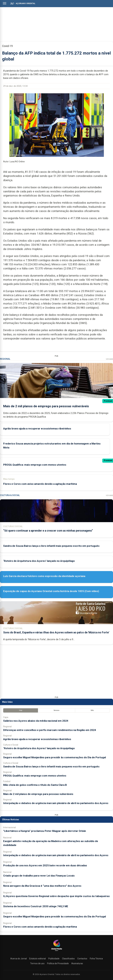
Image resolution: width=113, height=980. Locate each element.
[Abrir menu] (5, 3)
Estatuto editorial (38, 959)
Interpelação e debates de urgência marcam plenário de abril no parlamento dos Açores (56, 803)
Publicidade (54, 959)
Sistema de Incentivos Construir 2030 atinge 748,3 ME (36, 906)
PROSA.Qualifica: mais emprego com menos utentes (35, 465)
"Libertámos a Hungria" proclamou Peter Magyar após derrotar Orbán (45, 831)
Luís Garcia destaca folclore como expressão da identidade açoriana (44, 576)
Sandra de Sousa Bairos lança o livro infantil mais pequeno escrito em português (51, 546)
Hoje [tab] (21, 710)
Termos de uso (37, 963)
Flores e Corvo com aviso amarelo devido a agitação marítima (40, 484)
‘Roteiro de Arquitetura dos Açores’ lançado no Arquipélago (39, 561)
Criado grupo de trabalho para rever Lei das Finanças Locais (39, 876)
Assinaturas (77, 963)
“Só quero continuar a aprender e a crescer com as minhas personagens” (48, 531)
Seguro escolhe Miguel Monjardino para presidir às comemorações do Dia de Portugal (55, 757)
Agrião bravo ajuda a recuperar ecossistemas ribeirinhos (37, 428)
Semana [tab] (56, 710)
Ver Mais (109, 359)
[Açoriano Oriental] (57, 951)
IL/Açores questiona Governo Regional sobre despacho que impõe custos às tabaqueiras (56, 896)
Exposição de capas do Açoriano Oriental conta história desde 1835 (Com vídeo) (51, 591)
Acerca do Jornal (19, 959)
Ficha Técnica (96, 959)
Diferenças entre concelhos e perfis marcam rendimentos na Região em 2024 (50, 730)
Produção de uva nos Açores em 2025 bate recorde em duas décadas (45, 865)
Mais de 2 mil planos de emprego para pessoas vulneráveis (46, 406)
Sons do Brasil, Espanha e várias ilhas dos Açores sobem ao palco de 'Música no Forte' (56, 632)
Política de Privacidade (58, 963)
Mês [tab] (92, 710)
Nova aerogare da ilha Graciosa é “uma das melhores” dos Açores (42, 886)
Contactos (82, 959)
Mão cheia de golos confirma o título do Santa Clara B (35, 785)
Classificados (68, 959)
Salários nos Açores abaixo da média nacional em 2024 (36, 721)
